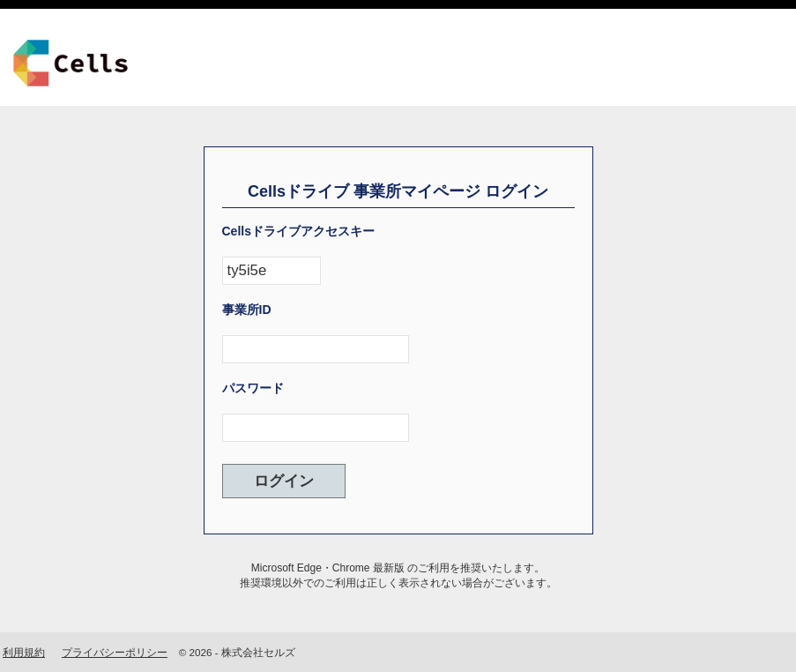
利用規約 (24, 652)
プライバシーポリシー (115, 652)
